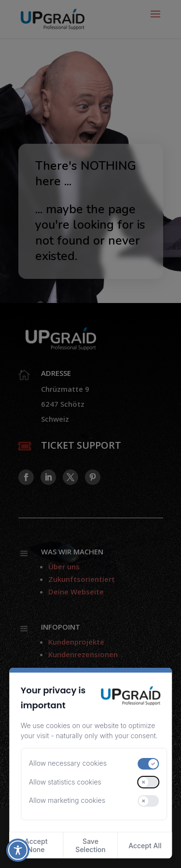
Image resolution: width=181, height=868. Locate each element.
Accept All (145, 846)
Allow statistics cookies (65, 782)
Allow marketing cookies (67, 800)
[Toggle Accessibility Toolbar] (18, 850)
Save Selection (90, 845)
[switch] (149, 764)
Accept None (36, 845)
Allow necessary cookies (68, 763)
